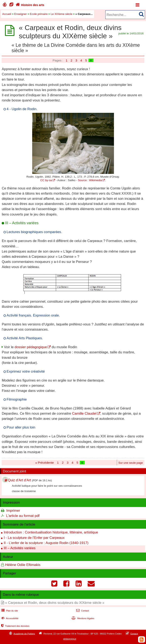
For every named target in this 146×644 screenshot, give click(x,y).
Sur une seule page (131, 463)
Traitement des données (15, 626)
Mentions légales (82, 618)
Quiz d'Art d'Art (19, 480)
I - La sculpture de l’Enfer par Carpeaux (34, 538)
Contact (82, 611)
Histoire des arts (29, 5)
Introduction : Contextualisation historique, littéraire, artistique (51, 532)
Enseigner (21, 14)
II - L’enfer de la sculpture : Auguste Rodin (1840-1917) (46, 543)
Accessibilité (9, 618)
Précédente (45, 463)
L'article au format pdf (23, 516)
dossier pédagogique (31, 347)
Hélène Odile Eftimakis (23, 565)
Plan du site (9, 611)
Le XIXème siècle (62, 14)
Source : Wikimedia (90, 180)
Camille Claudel (84, 413)
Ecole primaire (39, 14)
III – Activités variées (20, 548)
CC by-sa (46, 180)
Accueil (7, 14)
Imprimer (13, 511)
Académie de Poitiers (24, 633)
